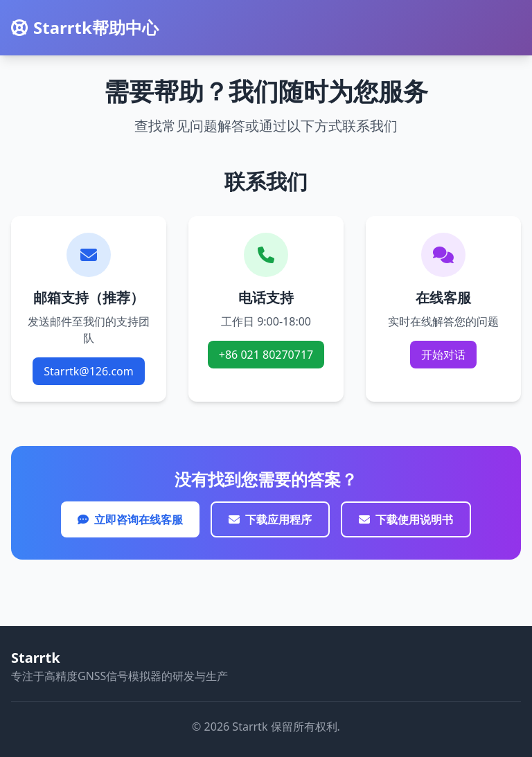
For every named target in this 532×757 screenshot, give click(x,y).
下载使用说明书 (406, 519)
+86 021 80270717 (266, 355)
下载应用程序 (270, 519)
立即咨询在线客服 (130, 519)
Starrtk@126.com (89, 371)
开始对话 (443, 355)
